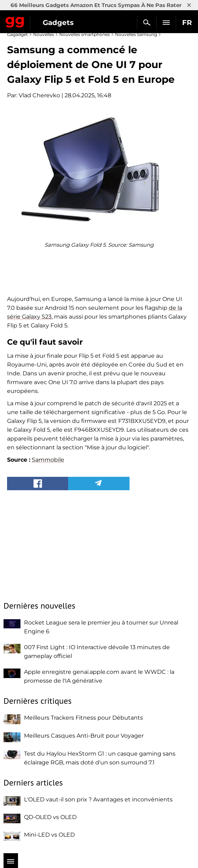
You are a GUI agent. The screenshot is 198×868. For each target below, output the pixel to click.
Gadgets (58, 23)
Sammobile (48, 460)
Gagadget (15, 21)
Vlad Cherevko (39, 95)
